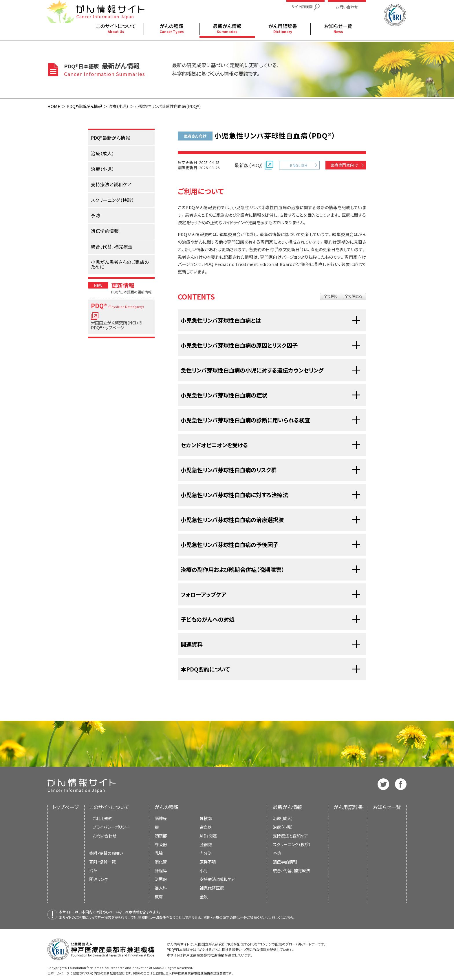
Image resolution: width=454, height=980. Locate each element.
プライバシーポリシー (111, 827)
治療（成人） (283, 818)
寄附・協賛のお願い (106, 853)
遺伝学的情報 (285, 862)
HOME (54, 106)
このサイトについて (109, 807)
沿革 (93, 870)
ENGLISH (299, 165)
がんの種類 (167, 807)
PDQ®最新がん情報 (84, 106)
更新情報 (123, 285)
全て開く (331, 296)
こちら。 (290, 917)
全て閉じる (353, 296)
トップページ (66, 807)
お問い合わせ (104, 836)
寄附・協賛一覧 (102, 862)
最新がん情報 (287, 807)
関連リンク (98, 879)
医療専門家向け (344, 165)
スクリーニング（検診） (292, 844)
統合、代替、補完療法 (291, 870)
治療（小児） (118, 106)
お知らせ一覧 (387, 807)
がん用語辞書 (348, 807)
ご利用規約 (102, 818)
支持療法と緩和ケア (290, 836)
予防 (277, 853)
